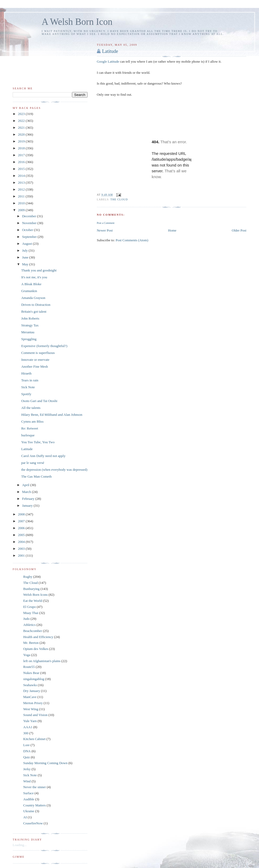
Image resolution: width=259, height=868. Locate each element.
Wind (27, 781)
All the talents (31, 408)
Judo (27, 619)
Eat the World (33, 601)
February (29, 499)
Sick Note (28, 387)
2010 (22, 203)
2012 (22, 189)
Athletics (29, 625)
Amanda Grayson (33, 298)
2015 (22, 169)
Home (172, 230)
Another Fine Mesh (34, 366)
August (28, 244)
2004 (22, 542)
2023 (22, 114)
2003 (22, 549)
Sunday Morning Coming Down (45, 763)
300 (26, 733)
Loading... (20, 845)
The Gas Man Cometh (36, 476)
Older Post (239, 230)
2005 (22, 535)
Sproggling (29, 339)
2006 (22, 528)
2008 (22, 514)
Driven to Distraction (36, 305)
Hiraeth (26, 373)
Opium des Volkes (36, 649)
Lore (27, 745)
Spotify (26, 394)
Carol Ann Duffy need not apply (43, 456)
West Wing (31, 709)
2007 (22, 521)
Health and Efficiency (38, 637)
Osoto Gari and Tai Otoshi (39, 401)
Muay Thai (31, 613)
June (26, 257)
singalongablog (34, 679)
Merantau (28, 332)
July (25, 250)
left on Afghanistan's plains (42, 661)
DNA (27, 751)
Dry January (32, 691)
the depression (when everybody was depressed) (54, 470)
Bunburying (31, 589)
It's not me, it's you (34, 277)
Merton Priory (33, 703)
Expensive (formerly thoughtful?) (44, 346)
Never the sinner (35, 787)
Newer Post (105, 230)
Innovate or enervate (35, 360)
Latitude (110, 51)
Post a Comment (106, 223)
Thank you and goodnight (39, 270)
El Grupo (30, 607)
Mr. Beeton (31, 643)
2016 (22, 162)
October (28, 230)
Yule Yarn (30, 721)
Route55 (29, 667)
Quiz (27, 757)
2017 (22, 155)
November (30, 223)
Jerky (27, 769)
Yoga (27, 655)
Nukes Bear (31, 673)
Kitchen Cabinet (34, 739)
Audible (29, 799)
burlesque (28, 435)
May (26, 264)
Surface (28, 793)
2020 (22, 134)
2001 (22, 555)
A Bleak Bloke (31, 284)
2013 (22, 183)
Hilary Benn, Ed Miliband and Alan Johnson (52, 415)
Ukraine (29, 811)
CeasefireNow (33, 823)
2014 (22, 176)
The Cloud (119, 199)
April (26, 485)
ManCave (30, 697)
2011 (22, 196)
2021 (22, 128)
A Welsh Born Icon (77, 22)
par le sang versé (33, 463)
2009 (22, 210)
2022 (22, 121)
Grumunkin (29, 291)
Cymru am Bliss (32, 421)
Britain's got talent (34, 311)
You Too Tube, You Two (38, 442)
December (30, 216)
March (27, 492)
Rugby (28, 577)
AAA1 (28, 727)
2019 (22, 141)
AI (25, 817)
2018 (22, 148)
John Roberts (30, 318)
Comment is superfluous (38, 353)
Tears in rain (30, 380)
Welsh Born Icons (35, 595)
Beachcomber (33, 631)
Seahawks (30, 685)
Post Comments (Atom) (132, 240)
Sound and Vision (35, 715)
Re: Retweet (30, 428)
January (28, 505)
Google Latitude (108, 61)
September (30, 237)
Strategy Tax (30, 325)
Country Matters (35, 805)
